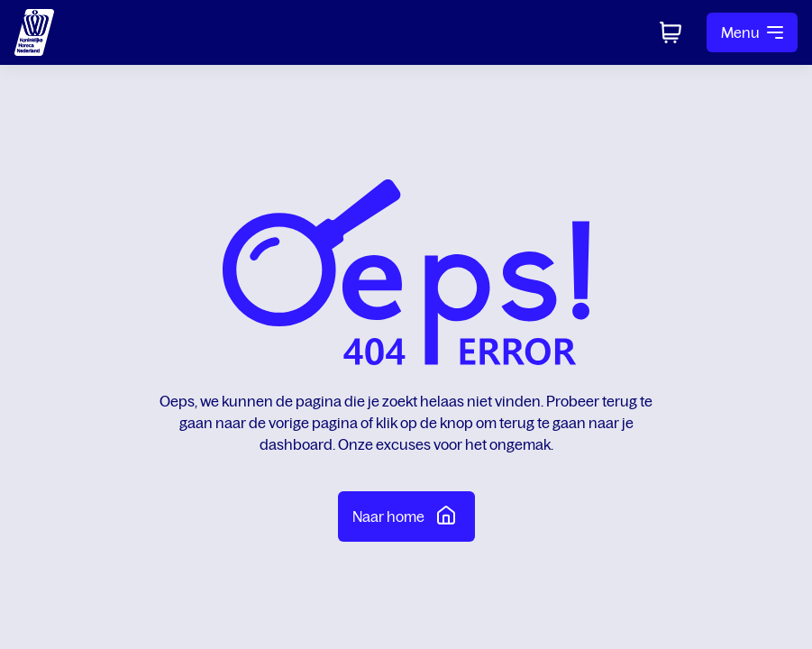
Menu (752, 32)
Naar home (406, 515)
